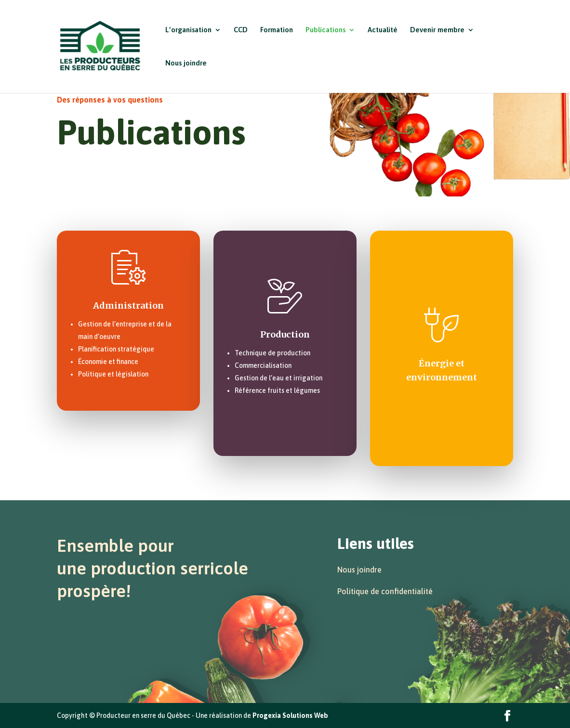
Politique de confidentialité (385, 591)
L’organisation (188, 30)
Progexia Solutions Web (290, 715)
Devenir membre (437, 30)
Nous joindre (186, 63)
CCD (241, 30)
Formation (277, 30)
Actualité (383, 30)
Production (285, 334)
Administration (128, 305)
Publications (325, 30)
